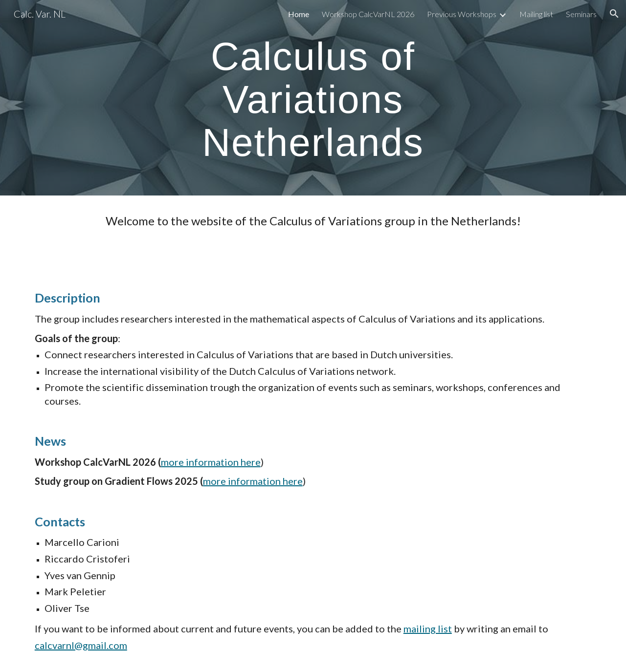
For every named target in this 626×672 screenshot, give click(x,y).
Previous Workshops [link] (462, 14)
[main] (313, 98)
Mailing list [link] (536, 14)
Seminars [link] (581, 14)
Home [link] (299, 14)
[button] (614, 14)
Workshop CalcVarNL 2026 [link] (368, 14)
